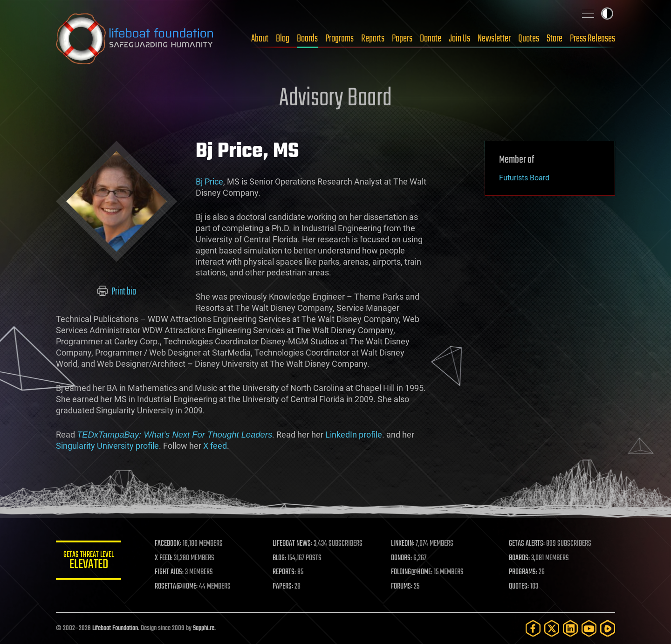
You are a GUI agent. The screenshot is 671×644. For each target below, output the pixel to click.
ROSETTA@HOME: (176, 587)
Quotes (529, 39)
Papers (402, 39)
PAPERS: (283, 587)
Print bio (117, 292)
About (260, 39)
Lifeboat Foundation (115, 628)
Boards (307, 39)
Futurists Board (524, 178)
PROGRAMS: (523, 572)
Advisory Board (335, 99)
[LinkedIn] (570, 628)
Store (555, 39)
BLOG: (279, 558)
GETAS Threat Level (89, 562)
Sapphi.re (204, 628)
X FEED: (164, 558)
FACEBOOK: (168, 544)
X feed (215, 446)
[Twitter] (552, 628)
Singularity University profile (107, 446)
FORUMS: (402, 587)
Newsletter (494, 39)
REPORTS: (284, 572)
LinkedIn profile (354, 435)
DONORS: (401, 558)
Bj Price (209, 182)
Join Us (459, 39)
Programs (339, 39)
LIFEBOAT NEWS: (292, 544)
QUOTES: (519, 587)
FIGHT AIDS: (169, 572)
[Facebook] (533, 628)
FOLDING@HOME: (412, 572)
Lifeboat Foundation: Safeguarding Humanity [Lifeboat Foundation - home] (135, 39)
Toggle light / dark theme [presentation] (607, 14)
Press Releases (592, 39)
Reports (373, 39)
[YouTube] (589, 628)
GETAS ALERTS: (527, 544)
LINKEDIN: (403, 544)
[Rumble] (608, 628)
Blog (283, 39)
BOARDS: (519, 558)
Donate (431, 39)
